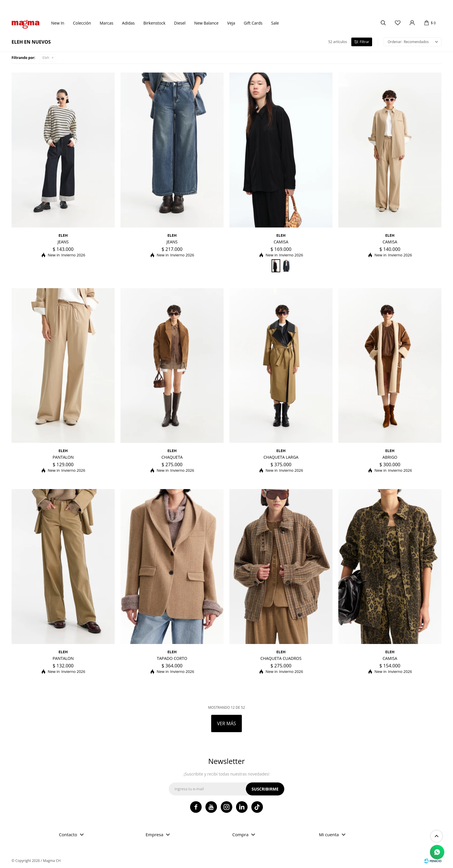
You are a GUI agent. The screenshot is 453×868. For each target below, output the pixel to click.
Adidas (128, 23)
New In (58, 23)
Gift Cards (253, 23)
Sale (275, 23)
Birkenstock (154, 23)
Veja (231, 23)
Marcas (106, 23)
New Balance (206, 23)
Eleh (46, 58)
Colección (82, 23)
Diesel (180, 23)
